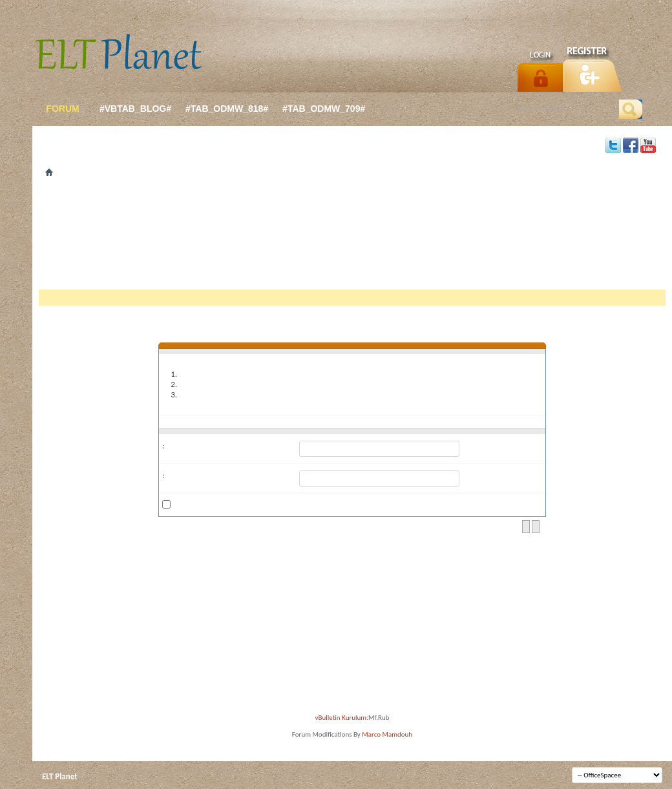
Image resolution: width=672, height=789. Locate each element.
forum (62, 109)
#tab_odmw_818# (227, 109)
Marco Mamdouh (387, 734)
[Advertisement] (352, 238)
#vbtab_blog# (135, 109)
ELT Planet (60, 776)
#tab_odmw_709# (324, 109)
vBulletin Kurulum (341, 718)
